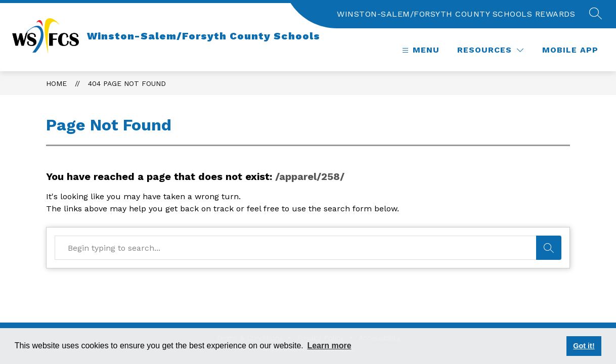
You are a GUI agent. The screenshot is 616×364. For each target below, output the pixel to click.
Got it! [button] (584, 346)
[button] (596, 14)
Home (56, 83)
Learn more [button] (329, 346)
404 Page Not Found (127, 83)
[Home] (166, 36)
